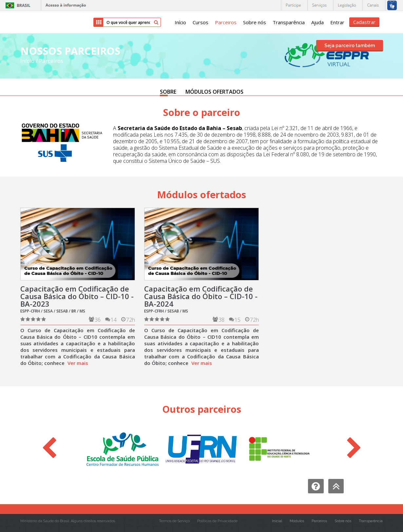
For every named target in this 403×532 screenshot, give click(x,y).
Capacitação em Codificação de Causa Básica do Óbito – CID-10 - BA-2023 (77, 296)
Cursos (201, 22)
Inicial (277, 521)
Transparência (289, 22)
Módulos (297, 521)
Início (180, 22)
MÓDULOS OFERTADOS (214, 92)
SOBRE (168, 92)
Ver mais (78, 363)
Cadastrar (364, 22)
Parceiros (226, 22)
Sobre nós (255, 22)
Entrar (337, 22)
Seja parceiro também (350, 46)
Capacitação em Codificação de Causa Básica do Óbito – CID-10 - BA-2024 (201, 296)
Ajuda (317, 22)
